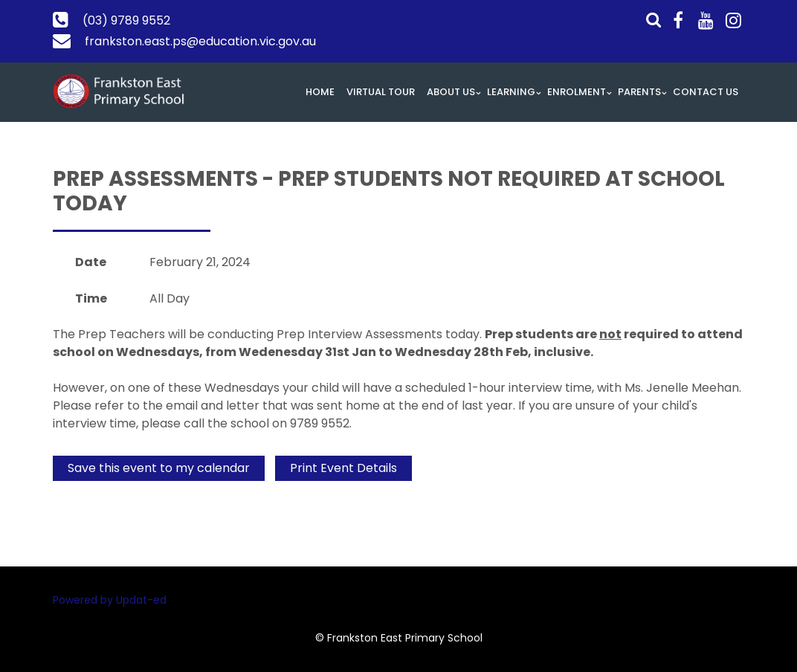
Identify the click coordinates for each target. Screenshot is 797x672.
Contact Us (706, 92)
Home (320, 92)
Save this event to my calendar (159, 468)
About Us (451, 92)
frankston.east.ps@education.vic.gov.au (200, 41)
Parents (639, 92)
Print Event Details (343, 468)
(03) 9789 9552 (126, 20)
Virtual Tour (381, 92)
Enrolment (577, 92)
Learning (511, 92)
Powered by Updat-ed (110, 600)
